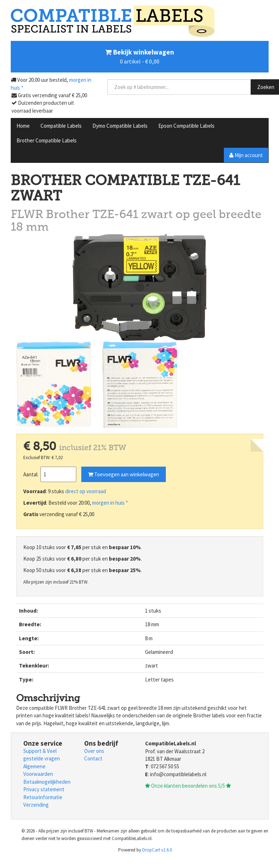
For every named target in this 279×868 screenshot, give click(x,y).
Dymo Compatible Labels (120, 126)
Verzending (36, 805)
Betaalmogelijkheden (47, 782)
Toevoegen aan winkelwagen (124, 474)
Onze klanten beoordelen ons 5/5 (188, 786)
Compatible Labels (61, 126)
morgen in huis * (110, 503)
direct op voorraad (86, 491)
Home (23, 126)
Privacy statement (44, 789)
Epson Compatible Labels (186, 126)
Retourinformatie (43, 797)
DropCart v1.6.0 (157, 850)
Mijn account (246, 155)
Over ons (94, 751)
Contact (93, 758)
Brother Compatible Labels (47, 140)
